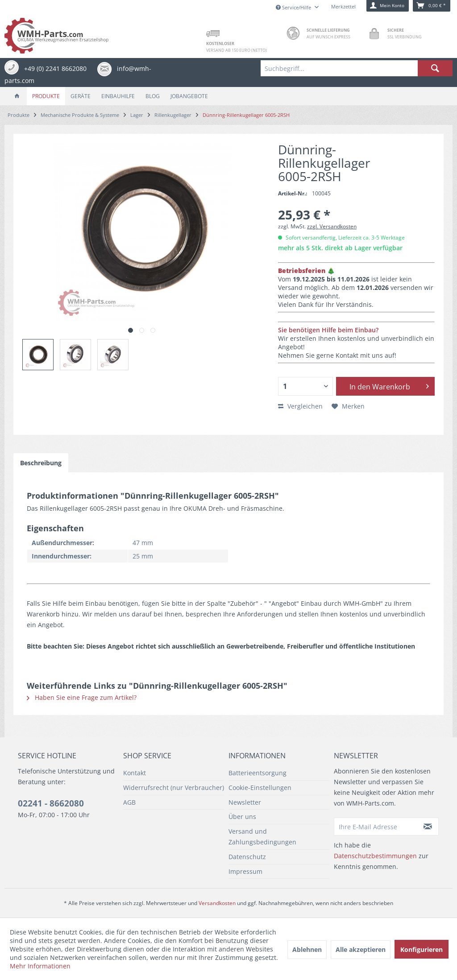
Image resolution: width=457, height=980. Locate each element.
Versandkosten (217, 903)
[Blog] (153, 96)
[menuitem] (357, 68)
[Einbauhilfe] (118, 96)
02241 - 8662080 (51, 803)
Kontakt (135, 773)
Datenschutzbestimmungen (375, 856)
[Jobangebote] (189, 96)
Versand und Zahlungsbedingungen (262, 837)
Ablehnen (307, 949)
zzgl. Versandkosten (332, 226)
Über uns (242, 817)
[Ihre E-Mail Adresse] (376, 827)
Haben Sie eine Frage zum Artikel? (82, 697)
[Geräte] (81, 96)
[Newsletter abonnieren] (428, 827)
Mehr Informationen (40, 966)
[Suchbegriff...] (357, 68)
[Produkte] (46, 96)
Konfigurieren (422, 949)
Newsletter (245, 802)
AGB (129, 802)
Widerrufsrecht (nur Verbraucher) (174, 788)
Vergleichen (300, 406)
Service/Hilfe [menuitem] (294, 7)
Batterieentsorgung (258, 773)
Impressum (245, 871)
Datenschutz (247, 857)
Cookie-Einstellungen (260, 788)
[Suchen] (435, 68)
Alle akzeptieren (361, 949)
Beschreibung (41, 463)
